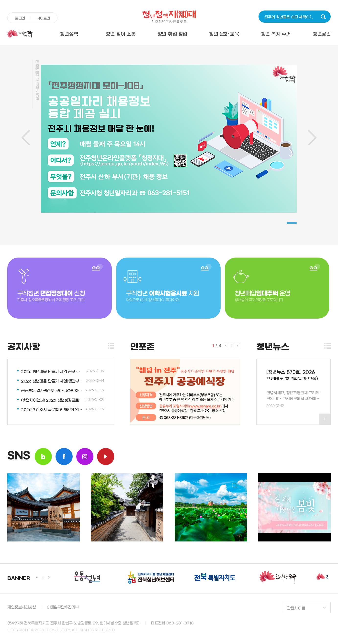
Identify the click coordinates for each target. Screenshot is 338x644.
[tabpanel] (169, 139)
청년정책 (69, 34)
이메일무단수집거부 (63, 607)
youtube (106, 457)
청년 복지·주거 (276, 34)
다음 (312, 138)
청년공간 (322, 34)
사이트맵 (43, 18)
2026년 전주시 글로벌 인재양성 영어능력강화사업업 (52, 410)
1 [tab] (292, 223)
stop (43, 577)
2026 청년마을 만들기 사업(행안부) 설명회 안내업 (52, 381)
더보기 (111, 346)
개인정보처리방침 (22, 607)
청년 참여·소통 (120, 34)
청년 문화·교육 (224, 34)
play (37, 577)
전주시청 (25, 34)
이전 (26, 138)
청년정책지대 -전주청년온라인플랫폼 (169, 17)
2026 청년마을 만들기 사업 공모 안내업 (52, 372)
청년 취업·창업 (172, 34)
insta (85, 457)
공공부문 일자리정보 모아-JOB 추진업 (52, 391)
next (49, 577)
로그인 (20, 18)
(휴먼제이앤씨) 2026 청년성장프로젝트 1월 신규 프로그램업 (52, 400)
